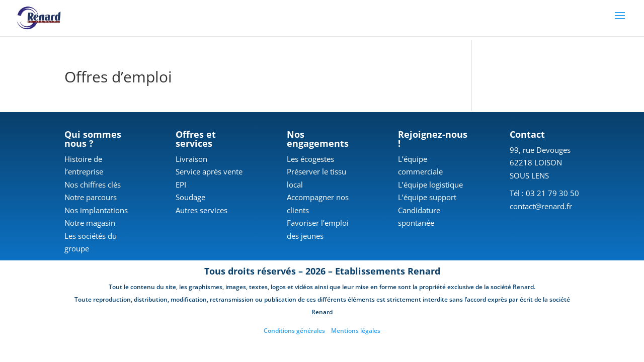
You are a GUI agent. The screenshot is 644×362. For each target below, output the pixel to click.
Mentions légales (356, 331)
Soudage (190, 197)
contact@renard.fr (541, 206)
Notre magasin (90, 223)
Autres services (202, 210)
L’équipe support (427, 197)
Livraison (191, 159)
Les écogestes (310, 159)
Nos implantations (96, 210)
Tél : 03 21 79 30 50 (544, 193)
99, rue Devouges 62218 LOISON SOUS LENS (540, 163)
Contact (527, 134)
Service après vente (209, 171)
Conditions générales (294, 331)
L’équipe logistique (430, 185)
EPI (181, 185)
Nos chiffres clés (93, 185)
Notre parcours (91, 197)
